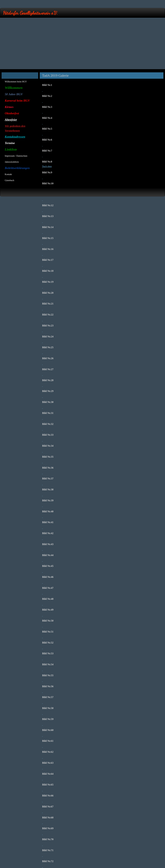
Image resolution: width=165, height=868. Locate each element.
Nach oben (47, 166)
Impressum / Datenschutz (16, 156)
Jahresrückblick (12, 162)
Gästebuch (9, 180)
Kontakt (8, 174)
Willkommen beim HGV (16, 82)
